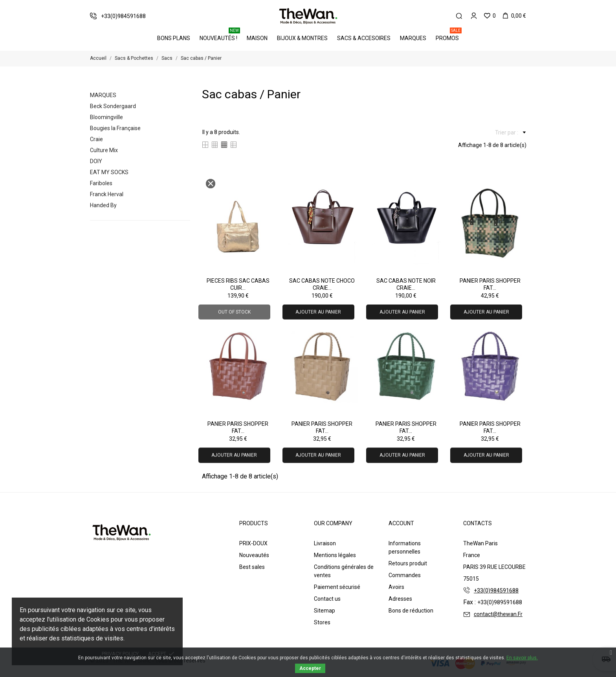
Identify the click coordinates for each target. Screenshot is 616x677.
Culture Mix (104, 150)
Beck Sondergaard (113, 106)
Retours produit (408, 563)
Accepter (310, 668)
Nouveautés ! (220, 35)
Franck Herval (107, 194)
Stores (322, 622)
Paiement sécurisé (337, 587)
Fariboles (101, 183)
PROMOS (449, 35)
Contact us (327, 599)
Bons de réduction (411, 611)
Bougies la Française (115, 128)
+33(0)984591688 (496, 591)
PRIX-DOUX (253, 543)
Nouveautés (254, 555)
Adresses (400, 599)
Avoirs (396, 587)
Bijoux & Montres (302, 38)
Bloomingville (106, 117)
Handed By (103, 205)
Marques (413, 38)
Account (401, 523)
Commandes (405, 575)
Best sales (252, 567)
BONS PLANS (174, 38)
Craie (96, 139)
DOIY (96, 161)
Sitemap (324, 611)
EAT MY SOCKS (109, 172)
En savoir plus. (522, 658)
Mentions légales (335, 555)
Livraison (325, 543)
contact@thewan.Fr (498, 614)
